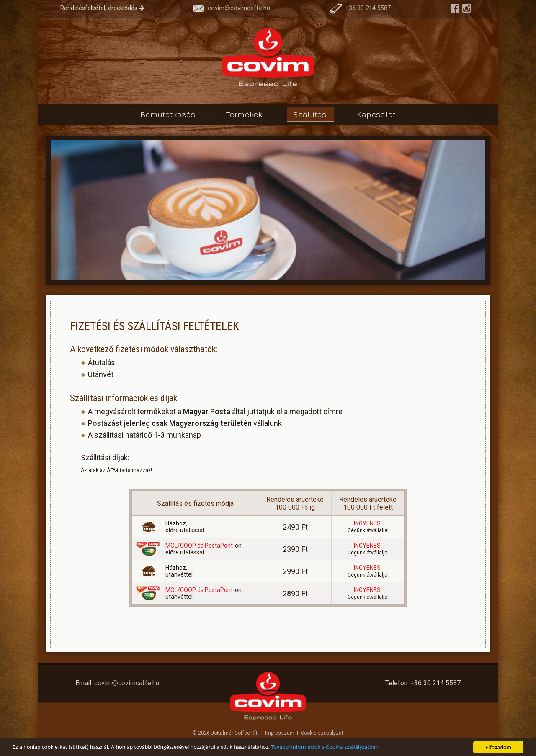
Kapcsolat (376, 114)
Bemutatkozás (169, 114)
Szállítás (311, 114)
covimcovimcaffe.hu (231, 8)
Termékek (245, 114)
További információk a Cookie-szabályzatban (325, 748)
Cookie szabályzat (322, 733)
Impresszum (280, 733)
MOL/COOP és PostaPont (199, 546)
